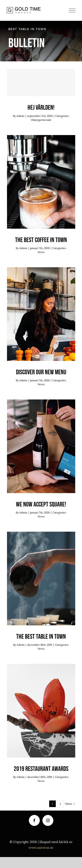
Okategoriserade (41, 120)
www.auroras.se (41, 848)
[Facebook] (34, 820)
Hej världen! (41, 108)
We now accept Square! (41, 504)
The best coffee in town (41, 240)
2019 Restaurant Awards (41, 769)
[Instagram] (48, 820)
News (41, 252)
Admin (20, 116)
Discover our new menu (41, 372)
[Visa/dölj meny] (72, 11)
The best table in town (41, 637)
